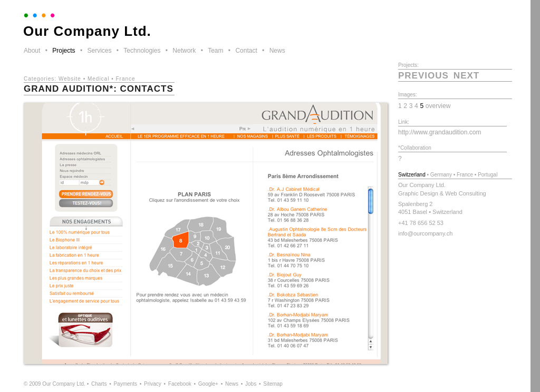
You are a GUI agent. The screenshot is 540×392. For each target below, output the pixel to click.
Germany (441, 175)
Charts (99, 384)
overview (438, 106)
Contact (246, 51)
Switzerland (412, 175)
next (466, 76)
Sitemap (273, 384)
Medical (98, 79)
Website (70, 79)
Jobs (251, 384)
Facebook (180, 384)
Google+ (208, 384)
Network (184, 51)
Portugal (488, 175)
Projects (64, 51)
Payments (125, 384)
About (32, 51)
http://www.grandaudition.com (440, 132)
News (277, 51)
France (125, 79)
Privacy (153, 384)
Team (215, 51)
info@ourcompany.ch (425, 233)
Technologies (142, 51)
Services (99, 51)
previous (423, 76)
